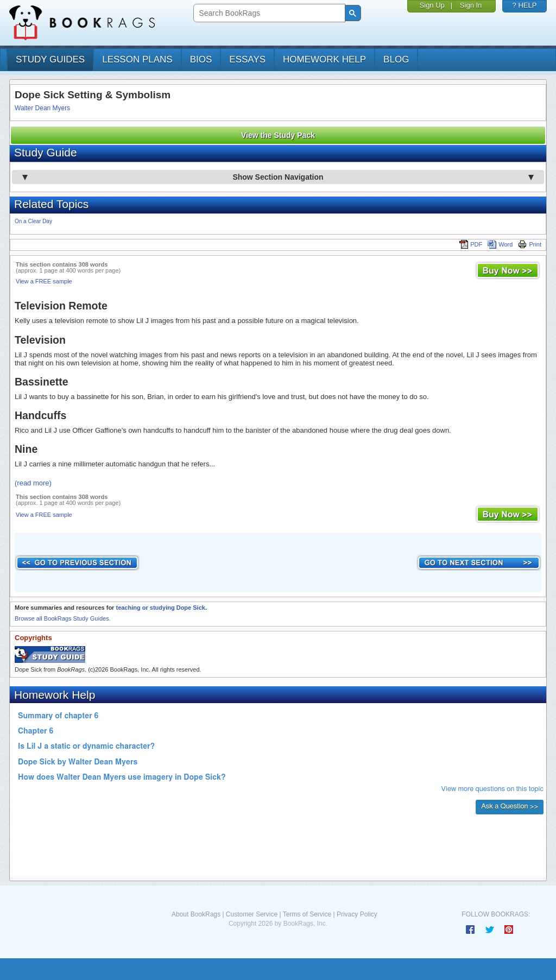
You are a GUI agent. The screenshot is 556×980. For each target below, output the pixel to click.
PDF (471, 244)
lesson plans (137, 59)
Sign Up (432, 5)
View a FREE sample (44, 281)
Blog (396, 59)
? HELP (525, 5)
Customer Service (252, 914)
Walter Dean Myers (42, 108)
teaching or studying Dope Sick (160, 608)
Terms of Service (307, 914)
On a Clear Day (33, 221)
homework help (324, 59)
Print (530, 244)
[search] (268, 13)
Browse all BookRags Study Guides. (63, 618)
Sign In (471, 5)
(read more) (33, 483)
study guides (50, 59)
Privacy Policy (357, 914)
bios (201, 59)
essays (247, 59)
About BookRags (196, 914)
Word (500, 244)
